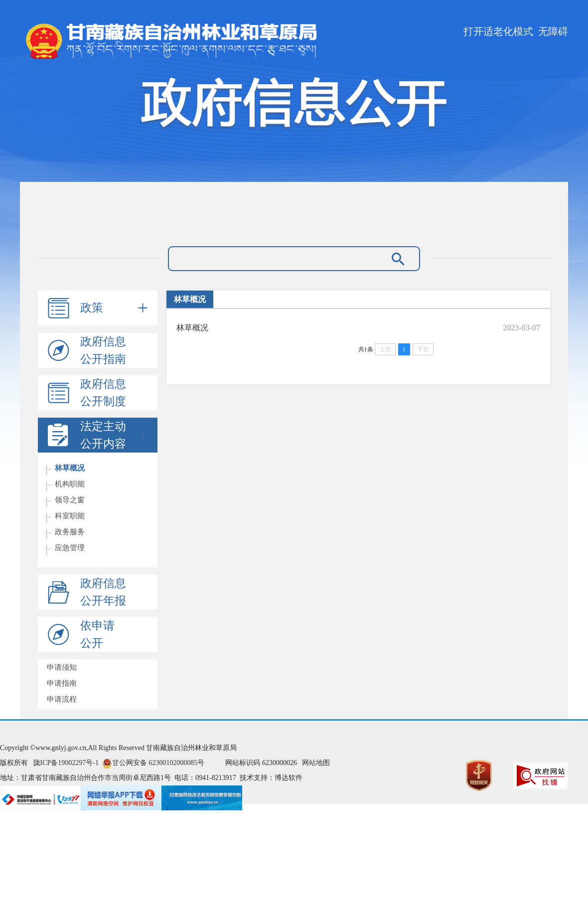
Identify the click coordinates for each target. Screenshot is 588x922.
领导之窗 (70, 500)
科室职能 (70, 516)
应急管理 (70, 548)
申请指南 (62, 683)
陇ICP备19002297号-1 (66, 763)
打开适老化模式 (498, 31)
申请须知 (62, 667)
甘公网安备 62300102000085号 (158, 763)
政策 (114, 308)
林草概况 (70, 468)
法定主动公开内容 (114, 435)
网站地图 (316, 763)
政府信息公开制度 (103, 393)
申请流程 (62, 699)
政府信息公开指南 (103, 350)
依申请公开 (97, 634)
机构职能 (70, 484)
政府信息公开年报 (103, 592)
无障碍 (553, 31)
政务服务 (70, 532)
